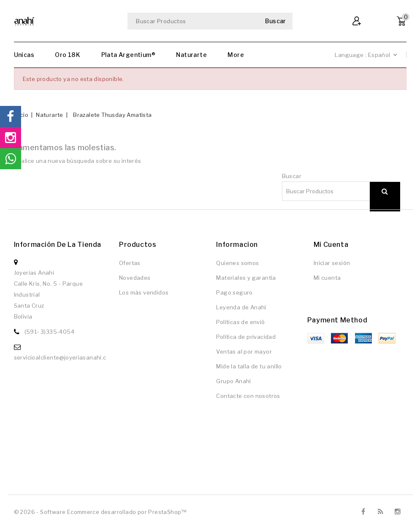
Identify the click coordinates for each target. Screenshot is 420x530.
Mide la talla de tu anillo (249, 366)
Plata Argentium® (128, 55)
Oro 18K (68, 55)
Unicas (24, 55)
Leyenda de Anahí (241, 307)
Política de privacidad (246, 337)
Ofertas (130, 263)
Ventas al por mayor (244, 352)
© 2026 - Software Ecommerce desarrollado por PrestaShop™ (100, 512)
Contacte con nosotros (248, 396)
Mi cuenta (327, 278)
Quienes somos (237, 263)
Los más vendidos (144, 292)
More (236, 55)
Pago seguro (234, 292)
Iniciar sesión (332, 263)
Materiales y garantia (246, 278)
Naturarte (191, 55)
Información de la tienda (58, 245)
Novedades (135, 278)
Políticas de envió (240, 322)
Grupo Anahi (233, 381)
